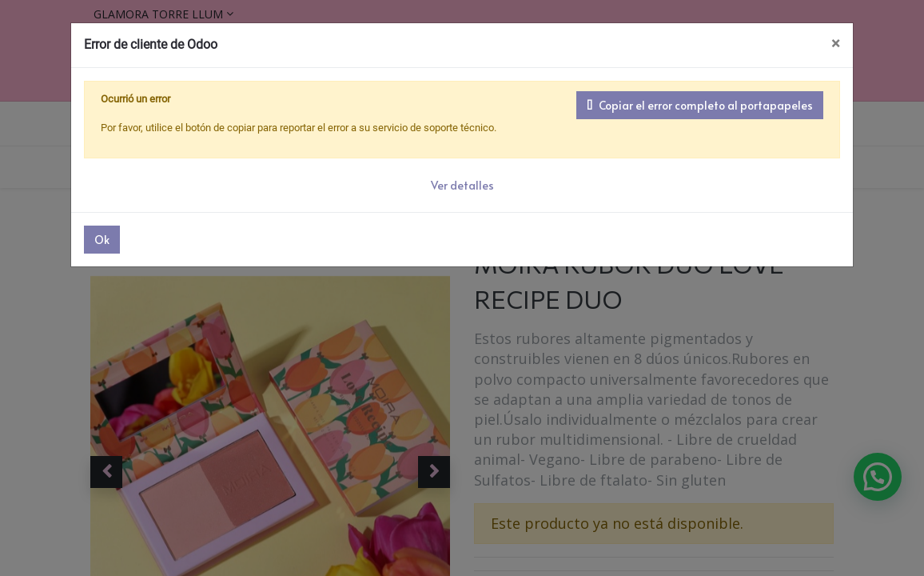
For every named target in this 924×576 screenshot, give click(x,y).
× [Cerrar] (836, 44)
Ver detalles (462, 185)
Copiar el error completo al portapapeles (700, 105)
